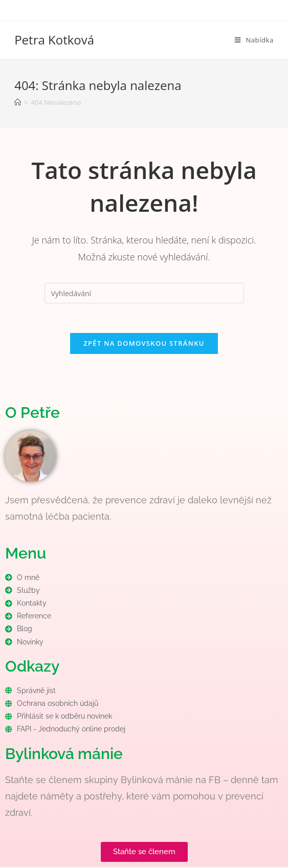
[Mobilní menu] (254, 40)
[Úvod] (18, 102)
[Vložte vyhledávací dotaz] (144, 293)
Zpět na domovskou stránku (144, 344)
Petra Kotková (54, 40)
